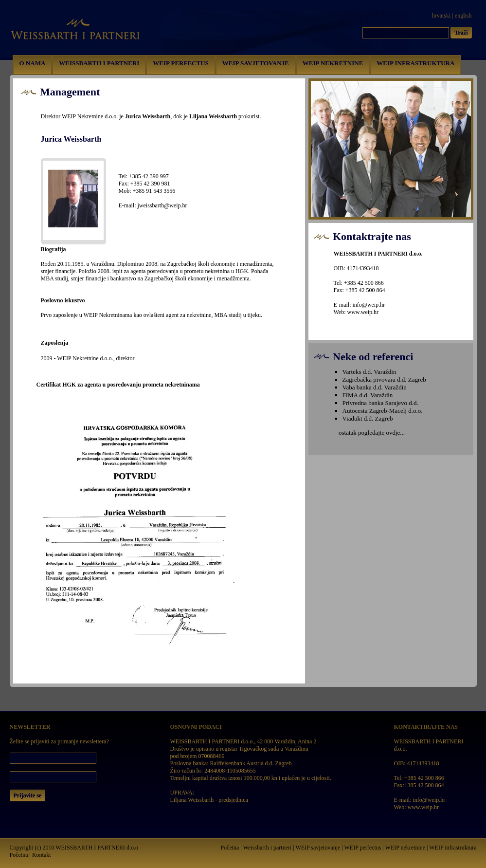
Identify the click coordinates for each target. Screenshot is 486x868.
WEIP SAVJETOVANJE (256, 63)
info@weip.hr (369, 305)
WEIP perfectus (363, 848)
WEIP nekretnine (405, 848)
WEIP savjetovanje (318, 848)
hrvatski (441, 16)
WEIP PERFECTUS (181, 63)
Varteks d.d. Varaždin (369, 372)
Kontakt (42, 855)
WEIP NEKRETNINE (333, 63)
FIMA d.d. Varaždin (368, 395)
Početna (19, 855)
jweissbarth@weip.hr (162, 205)
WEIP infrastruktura (453, 848)
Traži (461, 33)
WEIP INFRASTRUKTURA (415, 63)
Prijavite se (28, 795)
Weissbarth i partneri (268, 848)
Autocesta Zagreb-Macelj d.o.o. (383, 411)
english (463, 16)
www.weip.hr (363, 312)
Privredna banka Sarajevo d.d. (380, 403)
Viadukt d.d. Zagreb (368, 418)
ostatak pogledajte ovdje (369, 433)
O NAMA (33, 63)
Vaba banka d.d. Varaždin (375, 387)
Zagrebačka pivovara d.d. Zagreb (384, 379)
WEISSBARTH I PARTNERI (99, 63)
